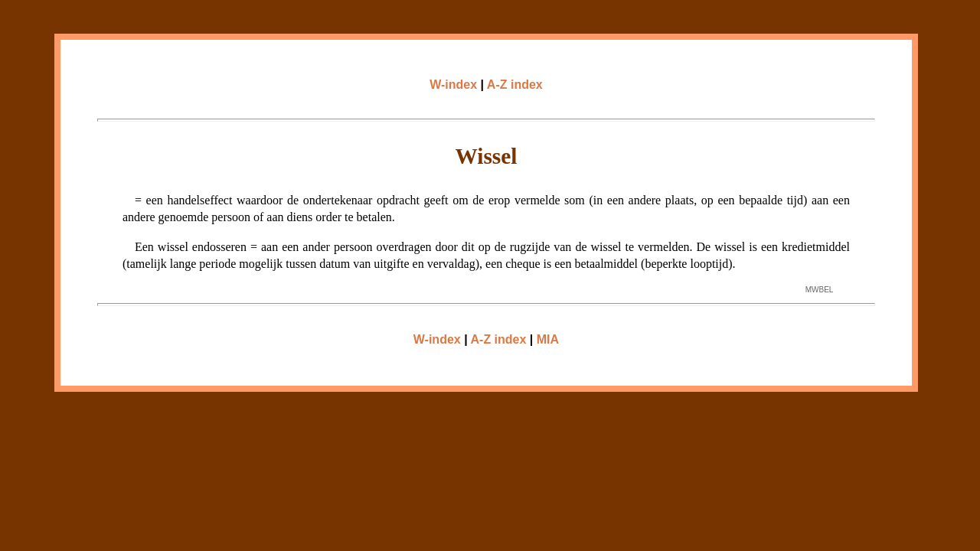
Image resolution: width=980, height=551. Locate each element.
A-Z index (515, 85)
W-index (453, 85)
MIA (548, 339)
